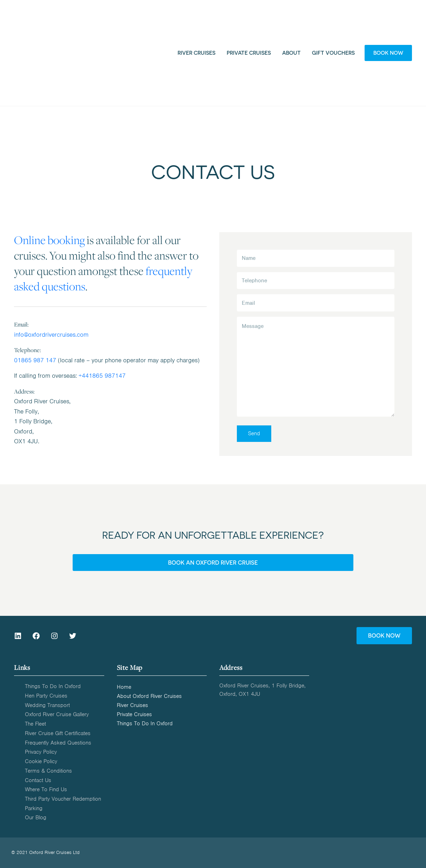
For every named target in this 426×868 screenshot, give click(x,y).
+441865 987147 (102, 376)
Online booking (49, 240)
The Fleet (35, 724)
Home (124, 687)
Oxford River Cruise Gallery (57, 714)
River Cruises (132, 706)
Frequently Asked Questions (58, 743)
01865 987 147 (35, 360)
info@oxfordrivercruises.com (51, 335)
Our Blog (36, 817)
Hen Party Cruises (46, 696)
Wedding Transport (47, 705)
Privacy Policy (41, 752)
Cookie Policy (41, 761)
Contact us (38, 780)
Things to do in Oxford (53, 686)
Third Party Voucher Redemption (63, 799)
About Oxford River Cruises (149, 697)
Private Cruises (134, 715)
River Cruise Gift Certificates (58, 733)
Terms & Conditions (48, 771)
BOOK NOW (384, 635)
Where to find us (46, 789)
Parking (34, 808)
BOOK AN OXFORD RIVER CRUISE (213, 563)
